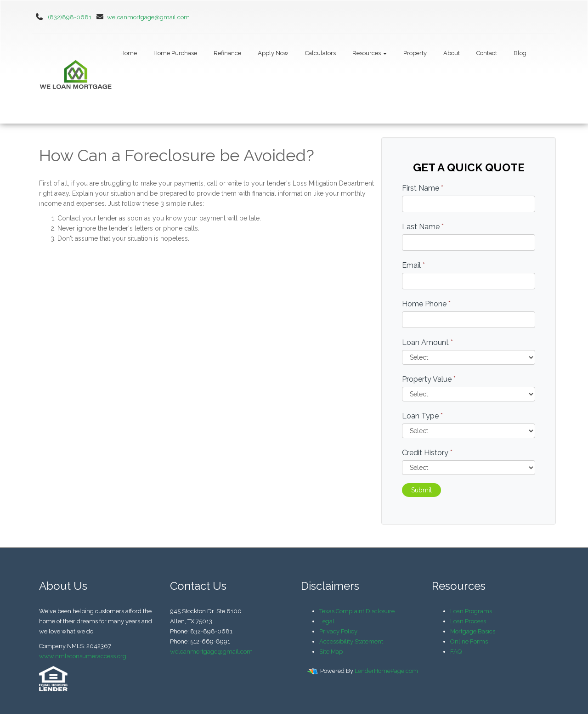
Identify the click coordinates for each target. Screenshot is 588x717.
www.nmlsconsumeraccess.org (83, 656)
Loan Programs (471, 611)
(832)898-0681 (70, 17)
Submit (421, 490)
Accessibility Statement (351, 641)
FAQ (456, 652)
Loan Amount (427, 342)
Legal (327, 621)
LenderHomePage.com (386, 671)
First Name (423, 188)
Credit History (427, 453)
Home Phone (426, 304)
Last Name (423, 227)
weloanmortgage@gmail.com (141, 17)
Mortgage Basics (473, 631)
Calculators (320, 53)
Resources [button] (370, 53)
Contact (487, 53)
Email (413, 265)
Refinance (227, 53)
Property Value (429, 379)
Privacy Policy (338, 631)
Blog (520, 53)
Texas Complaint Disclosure (357, 611)
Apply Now (273, 53)
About (452, 53)
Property (415, 53)
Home (129, 53)
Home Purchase (175, 53)
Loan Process (468, 621)
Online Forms (469, 641)
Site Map (331, 652)
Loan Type (422, 416)
